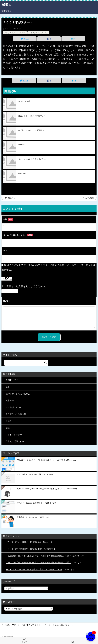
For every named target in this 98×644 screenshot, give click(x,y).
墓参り (9, 387)
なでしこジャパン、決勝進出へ (31, 130)
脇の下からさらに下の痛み (18, 394)
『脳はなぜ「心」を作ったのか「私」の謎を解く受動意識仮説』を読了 (38, 556)
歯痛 (8, 428)
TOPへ (73, 641)
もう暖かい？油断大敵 (16, 414)
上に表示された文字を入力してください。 (24, 286)
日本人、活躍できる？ (16, 441)
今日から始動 (88, 198)
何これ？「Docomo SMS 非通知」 (37, 503)
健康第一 (10, 400)
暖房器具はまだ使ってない (33, 517)
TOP (10, 625)
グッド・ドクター (14, 434)
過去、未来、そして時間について (32, 116)
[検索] (26, 363)
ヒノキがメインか (14, 407)
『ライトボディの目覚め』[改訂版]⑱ (23, 542)
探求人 (7, 4)
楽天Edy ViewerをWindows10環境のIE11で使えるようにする (47, 489)
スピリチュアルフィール (38, 33)
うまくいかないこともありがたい (32, 159)
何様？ (9, 421)
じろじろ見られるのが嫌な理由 (36, 474)
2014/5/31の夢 (24, 101)
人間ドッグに (12, 380)
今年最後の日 (10, 198)
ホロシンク (23, 145)
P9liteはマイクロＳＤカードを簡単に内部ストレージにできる (48, 460)
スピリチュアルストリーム (15, 33)
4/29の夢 (22, 174)
